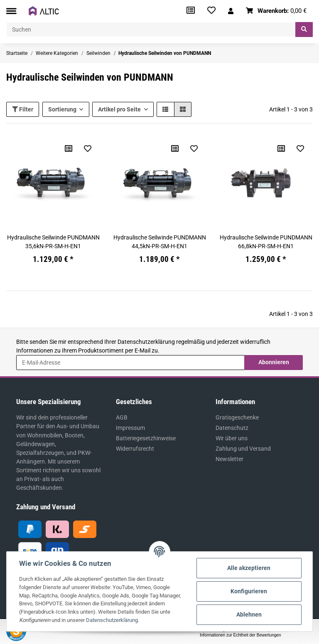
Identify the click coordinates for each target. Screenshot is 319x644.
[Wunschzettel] (211, 11)
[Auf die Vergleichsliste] (69, 148)
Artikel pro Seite (119, 109)
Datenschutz (232, 428)
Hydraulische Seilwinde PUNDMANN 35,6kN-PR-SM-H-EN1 (53, 242)
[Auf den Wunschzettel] (88, 148)
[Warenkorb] (276, 11)
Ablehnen (249, 614)
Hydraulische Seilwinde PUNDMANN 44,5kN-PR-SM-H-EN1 (160, 242)
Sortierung (62, 109)
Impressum (130, 428)
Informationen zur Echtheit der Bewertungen (240, 635)
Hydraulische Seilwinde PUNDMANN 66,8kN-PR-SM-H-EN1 (266, 242)
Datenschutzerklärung (146, 342)
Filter (23, 109)
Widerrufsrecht (135, 449)
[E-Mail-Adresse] (130, 363)
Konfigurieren (249, 591)
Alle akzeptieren (249, 568)
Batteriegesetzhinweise (146, 438)
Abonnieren (274, 362)
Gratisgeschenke (237, 417)
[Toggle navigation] (11, 11)
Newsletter (229, 459)
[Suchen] (151, 30)
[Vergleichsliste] (191, 11)
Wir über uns (232, 438)
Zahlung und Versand (243, 449)
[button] (231, 11)
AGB (122, 417)
